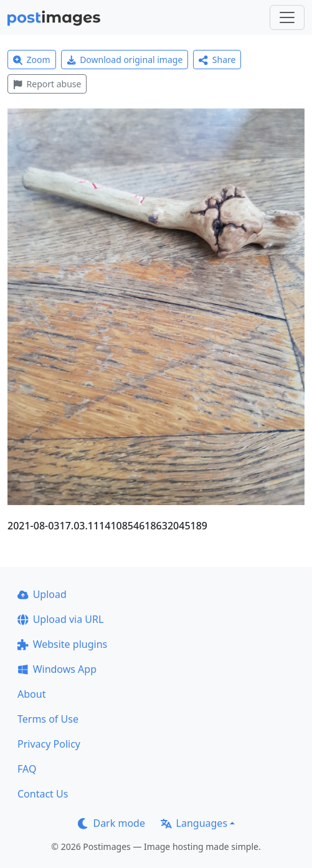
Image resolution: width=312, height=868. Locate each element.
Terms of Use (48, 719)
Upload (42, 594)
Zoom (32, 60)
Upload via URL (60, 619)
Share (217, 60)
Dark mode (111, 823)
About (31, 694)
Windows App (57, 669)
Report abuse (47, 84)
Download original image (125, 60)
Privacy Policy (49, 744)
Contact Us (43, 794)
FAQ (27, 769)
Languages (194, 823)
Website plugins (62, 644)
